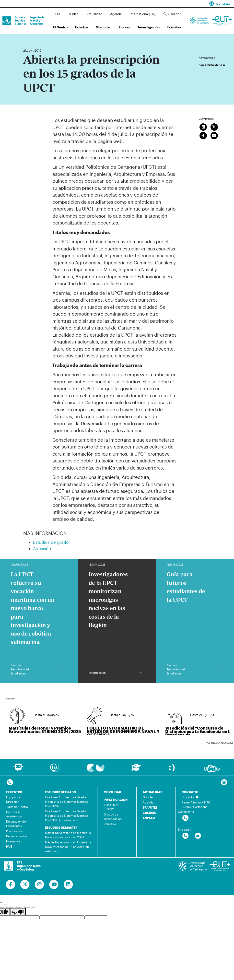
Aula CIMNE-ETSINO (112, 807)
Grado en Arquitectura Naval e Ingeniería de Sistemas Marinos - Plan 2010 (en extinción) (67, 815)
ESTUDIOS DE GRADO (61, 792)
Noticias (148, 797)
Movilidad (104, 27)
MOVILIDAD (112, 792)
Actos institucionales (212, 65)
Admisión (42, 548)
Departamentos (17, 836)
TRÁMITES (150, 807)
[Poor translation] (18, 912)
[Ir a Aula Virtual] (136, 770)
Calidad (73, 14)
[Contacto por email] (224, 783)
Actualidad (94, 14)
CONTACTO (190, 792)
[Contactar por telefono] (10, 783)
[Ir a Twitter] (25, 885)
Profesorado (15, 831)
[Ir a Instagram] (40, 885)
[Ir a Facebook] (11, 885)
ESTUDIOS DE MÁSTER (61, 827)
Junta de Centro (17, 807)
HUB (57, 14)
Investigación (149, 27)
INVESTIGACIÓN (116, 800)
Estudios (82, 27)
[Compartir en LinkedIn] (203, 126)
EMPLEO (149, 818)
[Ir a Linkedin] (68, 885)
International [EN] (143, 14)
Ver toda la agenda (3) (220, 743)
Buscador (172, 14)
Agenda (116, 14)
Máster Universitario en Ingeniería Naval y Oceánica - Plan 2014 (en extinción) (68, 847)
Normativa (13, 841)
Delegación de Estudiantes (16, 824)
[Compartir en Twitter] (214, 126)
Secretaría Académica (14, 814)
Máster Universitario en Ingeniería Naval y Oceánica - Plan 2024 (68, 835)
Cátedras (110, 824)
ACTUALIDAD (153, 792)
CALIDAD (150, 813)
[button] (177, 4)
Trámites (174, 27)
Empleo (125, 27)
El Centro (60, 27)
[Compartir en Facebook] (203, 135)
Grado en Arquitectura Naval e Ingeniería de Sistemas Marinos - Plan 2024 (67, 802)
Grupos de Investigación (113, 816)
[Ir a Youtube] (54, 885)
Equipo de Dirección (13, 799)
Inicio (27, 36)
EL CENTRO (14, 792)
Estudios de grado (51, 542)
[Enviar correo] (214, 135)
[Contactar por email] (198, 836)
